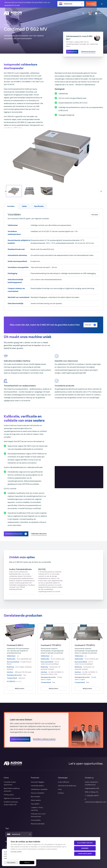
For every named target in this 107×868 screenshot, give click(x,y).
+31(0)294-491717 (93, 796)
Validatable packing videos (16, 534)
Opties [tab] (24, 206)
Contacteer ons (72, 52)
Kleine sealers (36, 800)
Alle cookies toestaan (85, 843)
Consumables (36, 820)
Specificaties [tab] (39, 206)
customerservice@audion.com (96, 802)
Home (6, 778)
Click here (90, 325)
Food (60, 789)
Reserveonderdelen (38, 824)
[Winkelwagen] (90, 13)
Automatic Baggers (38, 782)
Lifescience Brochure (88, 52)
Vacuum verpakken (38, 793)
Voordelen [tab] (11, 206)
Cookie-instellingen (85, 854)
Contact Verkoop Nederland (20, 739)
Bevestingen (91, 4)
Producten (35, 778)
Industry (61, 793)
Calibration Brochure (39, 534)
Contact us (89, 778)
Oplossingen (63, 778)
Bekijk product (20, 688)
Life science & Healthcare (67, 786)
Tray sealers (35, 804)
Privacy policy (9, 795)
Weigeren (85, 848)
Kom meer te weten (16, 852)
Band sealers (35, 797)
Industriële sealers (37, 786)
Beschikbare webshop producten (44, 739)
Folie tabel (95, 215)
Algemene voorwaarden (12, 798)
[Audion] (13, 13)
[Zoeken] (83, 13)
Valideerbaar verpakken (39, 789)
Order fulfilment (64, 782)
